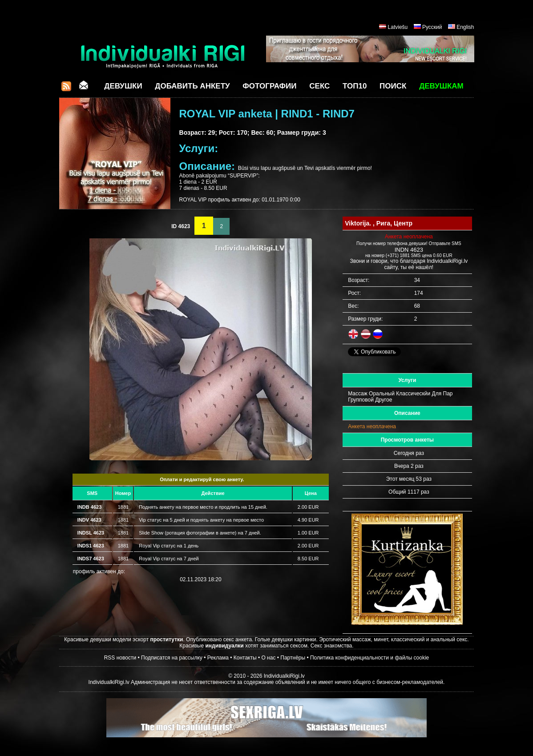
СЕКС (319, 86)
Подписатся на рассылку (172, 658)
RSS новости (120, 658)
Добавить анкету (192, 86)
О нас (268, 658)
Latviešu (398, 27)
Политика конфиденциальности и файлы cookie (369, 658)
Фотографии (269, 86)
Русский (432, 27)
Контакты (245, 658)
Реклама (218, 658)
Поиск (393, 86)
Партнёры (293, 658)
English (465, 27)
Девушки (123, 86)
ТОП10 (355, 86)
